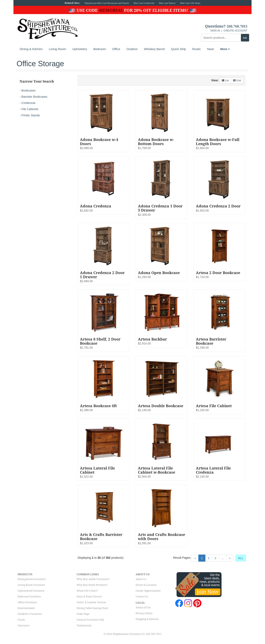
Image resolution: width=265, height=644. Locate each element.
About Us (141, 579)
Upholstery (80, 49)
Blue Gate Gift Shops (190, 3)
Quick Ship (179, 49)
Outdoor (132, 49)
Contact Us (142, 597)
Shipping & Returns (147, 619)
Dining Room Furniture (32, 579)
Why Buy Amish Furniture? (93, 579)
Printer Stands (31, 115)
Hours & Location (146, 585)
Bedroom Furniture (29, 597)
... (223, 558)
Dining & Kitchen (31, 49)
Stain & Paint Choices (89, 597)
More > (225, 49)
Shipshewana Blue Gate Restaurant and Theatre (107, 3)
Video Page (83, 614)
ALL (241, 558)
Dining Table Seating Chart (92, 608)
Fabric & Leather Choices (91, 602)
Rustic (196, 49)
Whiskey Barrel (154, 49)
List (225, 81)
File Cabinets (30, 109)
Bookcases (29, 90)
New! (211, 49)
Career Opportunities (148, 591)
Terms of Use (143, 608)
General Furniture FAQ (90, 620)
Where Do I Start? (87, 591)
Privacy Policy (144, 613)
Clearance (23, 626)
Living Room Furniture (31, 585)
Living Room (57, 49)
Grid (237, 81)
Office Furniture (27, 602)
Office (116, 49)
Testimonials (84, 626)
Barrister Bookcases (34, 97)
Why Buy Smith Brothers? (92, 585)
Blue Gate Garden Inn (144, 3)
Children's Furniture (30, 614)
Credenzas (29, 103)
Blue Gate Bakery (167, 3)
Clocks (21, 620)
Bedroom (100, 49)
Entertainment (26, 608)
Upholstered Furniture (31, 591)
